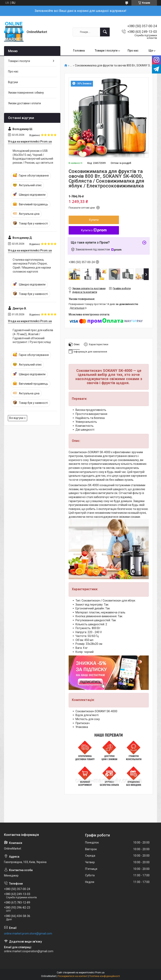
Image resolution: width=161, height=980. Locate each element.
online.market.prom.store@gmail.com (28, 933)
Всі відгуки (16, 418)
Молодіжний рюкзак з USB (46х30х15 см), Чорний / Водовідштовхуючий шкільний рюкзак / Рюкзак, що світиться (33, 157)
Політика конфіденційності (105, 976)
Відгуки (13, 82)
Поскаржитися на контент (73, 976)
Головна (79, 51)
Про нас (133, 51)
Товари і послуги (106, 51)
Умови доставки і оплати (24, 103)
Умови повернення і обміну (26, 93)
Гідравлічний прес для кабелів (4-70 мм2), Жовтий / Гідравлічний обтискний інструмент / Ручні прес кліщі (33, 336)
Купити (94, 220)
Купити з (94, 230)
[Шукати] (105, 32)
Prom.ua (100, 973)
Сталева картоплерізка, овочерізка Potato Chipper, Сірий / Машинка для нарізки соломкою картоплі (32, 266)
